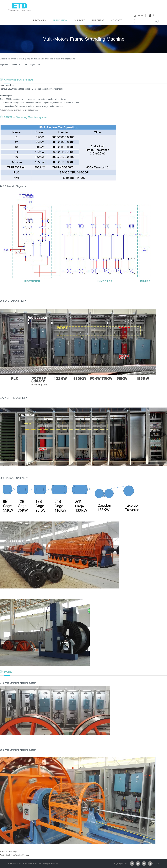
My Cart (140, 16)
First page (13, 851)
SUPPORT (80, 20)
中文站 (124, 863)
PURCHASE (98, 20)
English (117, 863)
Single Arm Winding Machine (17, 855)
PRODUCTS (39, 20)
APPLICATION (60, 20)
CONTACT (116, 20)
